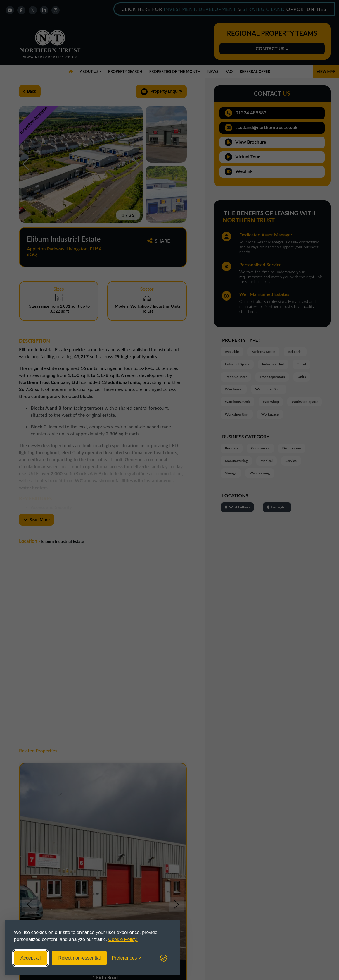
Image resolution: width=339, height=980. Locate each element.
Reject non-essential (79, 958)
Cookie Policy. (123, 939)
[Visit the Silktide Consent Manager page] (164, 958)
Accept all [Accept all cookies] (31, 958)
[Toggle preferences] (126, 958)
